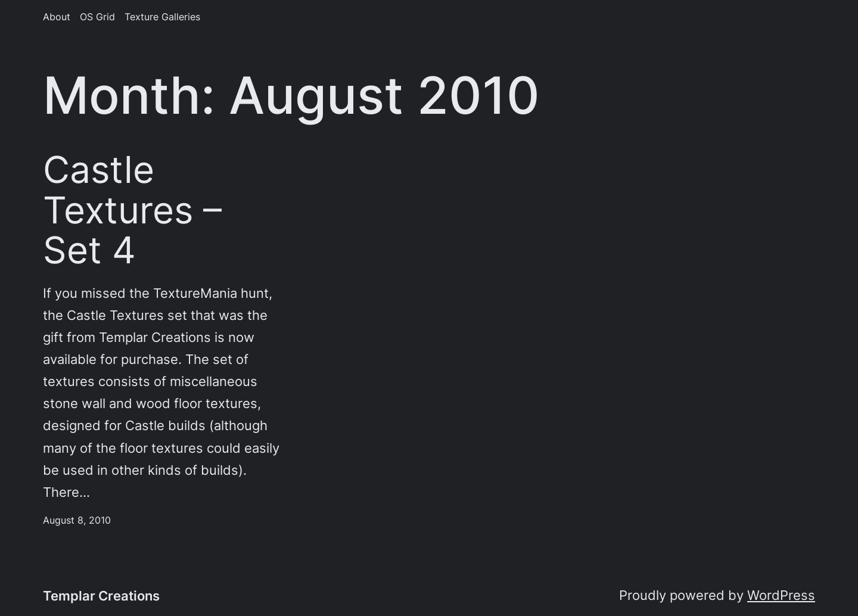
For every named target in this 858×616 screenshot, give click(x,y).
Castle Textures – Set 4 (132, 210)
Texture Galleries (162, 17)
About (57, 17)
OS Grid (97, 17)
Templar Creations (101, 596)
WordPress (781, 595)
